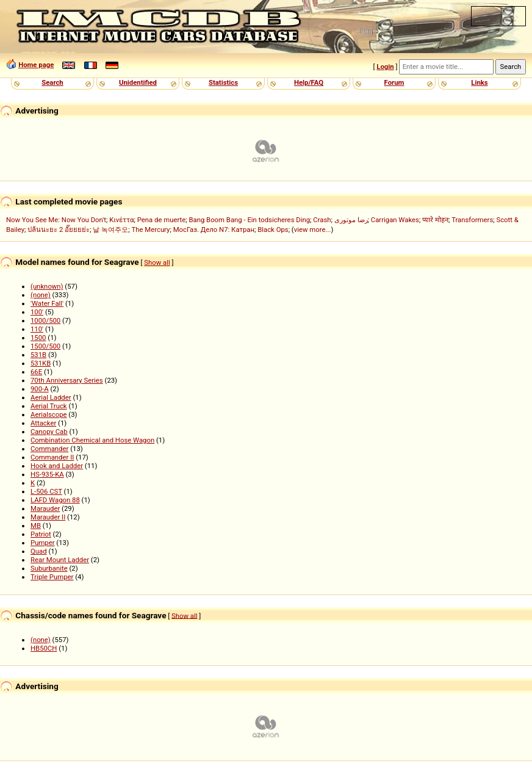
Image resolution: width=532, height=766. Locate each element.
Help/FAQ (309, 82)
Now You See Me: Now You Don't (56, 220)
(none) (41, 295)
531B (38, 355)
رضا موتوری (351, 220)
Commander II (52, 457)
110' (37, 329)
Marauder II (48, 517)
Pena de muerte (162, 220)
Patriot (41, 534)
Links (479, 82)
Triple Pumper (52, 577)
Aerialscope (49, 414)
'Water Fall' (47, 303)
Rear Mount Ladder (60, 560)
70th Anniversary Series (67, 380)
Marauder (45, 508)
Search (52, 82)
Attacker (43, 423)
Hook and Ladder (57, 466)
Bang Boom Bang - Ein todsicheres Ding (249, 220)
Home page (36, 65)
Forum (394, 82)
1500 (38, 338)
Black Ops (273, 229)
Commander (49, 449)
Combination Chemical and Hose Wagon (92, 440)
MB (36, 526)
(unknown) (47, 286)
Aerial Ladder (51, 397)
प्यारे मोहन (435, 220)
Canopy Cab (49, 432)
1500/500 (45, 346)
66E (36, 372)
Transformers (472, 220)
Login (385, 67)
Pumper (43, 543)
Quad (39, 551)
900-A (40, 389)
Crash (322, 220)
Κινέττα (121, 220)
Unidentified (138, 82)
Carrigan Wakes (395, 220)
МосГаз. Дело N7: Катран (214, 229)
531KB (41, 363)
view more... (313, 229)
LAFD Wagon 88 (55, 500)
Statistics (223, 82)
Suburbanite (49, 568)
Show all (157, 262)
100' (37, 312)
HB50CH (44, 648)
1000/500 (45, 320)
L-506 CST (46, 491)
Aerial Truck (49, 406)
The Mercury (151, 229)
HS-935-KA (47, 474)
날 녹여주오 (110, 229)
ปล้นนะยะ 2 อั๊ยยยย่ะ (59, 229)
